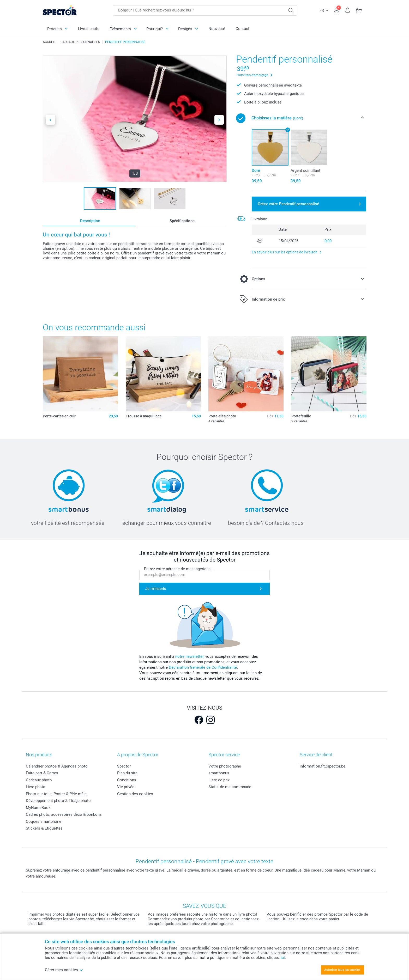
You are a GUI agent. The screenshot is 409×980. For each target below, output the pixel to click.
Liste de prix (219, 780)
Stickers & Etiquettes (44, 828)
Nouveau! (217, 29)
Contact (242, 29)
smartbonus (219, 773)
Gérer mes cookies (64, 970)
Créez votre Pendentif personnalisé (288, 204)
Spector (124, 766)
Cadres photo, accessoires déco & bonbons (64, 814)
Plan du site (127, 773)
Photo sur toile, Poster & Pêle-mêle (56, 794)
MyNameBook (38, 808)
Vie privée (126, 787)
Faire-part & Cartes (42, 773)
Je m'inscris (156, 589)
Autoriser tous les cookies (342, 970)
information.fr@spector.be (323, 766)
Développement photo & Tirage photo (58, 801)
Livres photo (89, 29)
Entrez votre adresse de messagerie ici (178, 569)
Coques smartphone (44, 821)
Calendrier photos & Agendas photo (57, 766)
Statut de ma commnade (230, 787)
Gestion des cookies (135, 794)
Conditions (127, 780)
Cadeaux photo (39, 780)
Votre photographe (225, 766)
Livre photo (36, 787)
